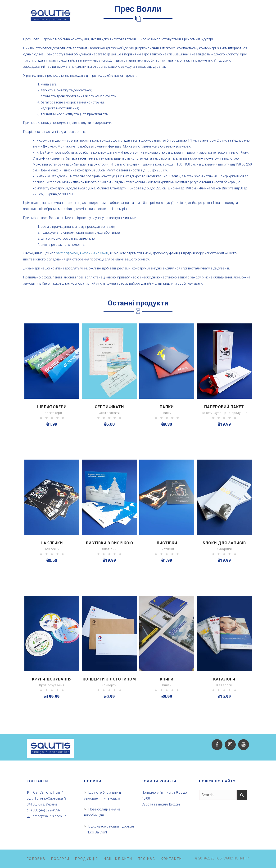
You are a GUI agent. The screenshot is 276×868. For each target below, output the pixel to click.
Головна (36, 859)
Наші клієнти (118, 859)
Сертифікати (109, 407)
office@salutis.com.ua (49, 816)
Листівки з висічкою (109, 543)
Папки (167, 407)
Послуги (60, 859)
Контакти (171, 859)
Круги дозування (52, 679)
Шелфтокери (52, 407)
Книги (167, 679)
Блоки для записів (224, 543)
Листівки (167, 543)
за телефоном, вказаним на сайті (82, 253)
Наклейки (52, 543)
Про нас (147, 859)
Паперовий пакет (224, 407)
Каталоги (224, 679)
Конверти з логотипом (109, 679)
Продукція (87, 859)
